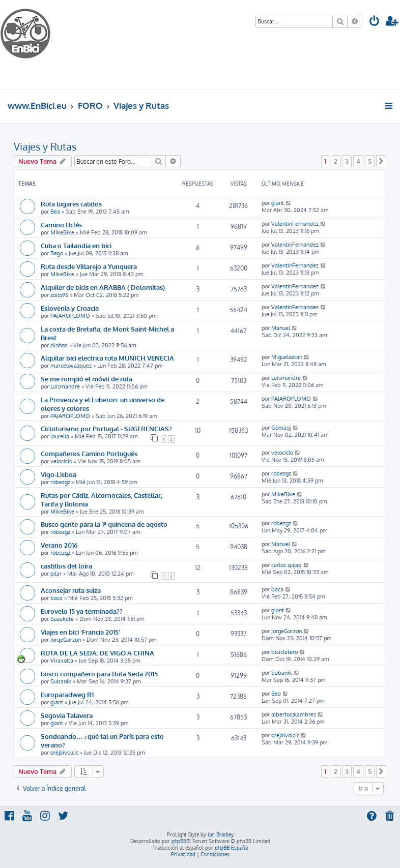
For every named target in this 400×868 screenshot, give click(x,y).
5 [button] (370, 161)
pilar (56, 574)
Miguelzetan (287, 357)
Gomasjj (281, 428)
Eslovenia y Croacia (70, 308)
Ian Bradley (221, 834)
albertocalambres (294, 714)
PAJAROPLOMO (70, 316)
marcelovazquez (71, 366)
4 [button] (358, 161)
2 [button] (336, 161)
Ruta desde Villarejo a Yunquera (89, 266)
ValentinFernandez (295, 224)
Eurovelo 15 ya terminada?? (82, 611)
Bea (55, 212)
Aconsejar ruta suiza (71, 590)
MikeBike (62, 232)
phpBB (179, 841)
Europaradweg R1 (67, 694)
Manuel (281, 328)
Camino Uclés (61, 225)
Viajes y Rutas (45, 146)
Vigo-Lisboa (59, 474)
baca (56, 598)
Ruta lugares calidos (71, 204)
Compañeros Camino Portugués (89, 453)
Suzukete (62, 619)
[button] (381, 161)
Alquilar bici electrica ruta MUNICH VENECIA (107, 358)
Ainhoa (59, 345)
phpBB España (231, 848)
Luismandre (65, 386)
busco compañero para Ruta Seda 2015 (99, 674)
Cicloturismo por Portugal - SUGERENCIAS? (106, 428)
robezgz (60, 482)
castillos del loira (66, 566)
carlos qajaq (287, 565)
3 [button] (347, 161)
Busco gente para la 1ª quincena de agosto (104, 524)
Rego (57, 253)
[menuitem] (375, 22)
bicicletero (284, 652)
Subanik (61, 681)
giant (278, 203)
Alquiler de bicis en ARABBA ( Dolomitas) (103, 287)
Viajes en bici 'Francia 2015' (80, 632)
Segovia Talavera (67, 715)
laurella (60, 436)
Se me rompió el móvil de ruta (87, 379)
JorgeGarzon (66, 640)
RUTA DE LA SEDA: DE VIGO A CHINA (97, 653)
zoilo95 (59, 295)
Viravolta (62, 661)
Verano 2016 (59, 545)
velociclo (61, 461)
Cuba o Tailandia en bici (76, 245)
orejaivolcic (64, 753)
